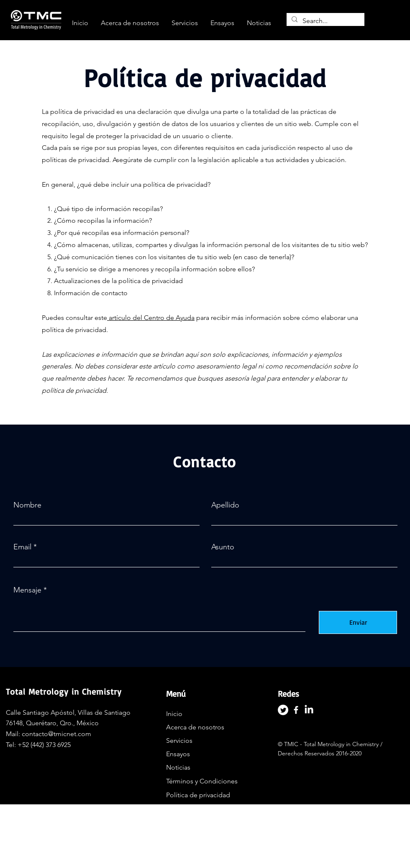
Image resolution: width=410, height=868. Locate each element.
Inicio (174, 714)
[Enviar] (358, 622)
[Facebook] (296, 710)
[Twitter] (283, 710)
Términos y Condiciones (202, 781)
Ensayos (178, 754)
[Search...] (325, 21)
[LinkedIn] (309, 710)
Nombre (27, 505)
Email (22, 547)
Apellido (225, 505)
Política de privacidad (198, 795)
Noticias (178, 767)
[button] (185, 23)
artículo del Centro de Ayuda (152, 318)
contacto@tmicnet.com (56, 734)
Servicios (179, 741)
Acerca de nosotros (195, 727)
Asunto (223, 547)
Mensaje (27, 590)
